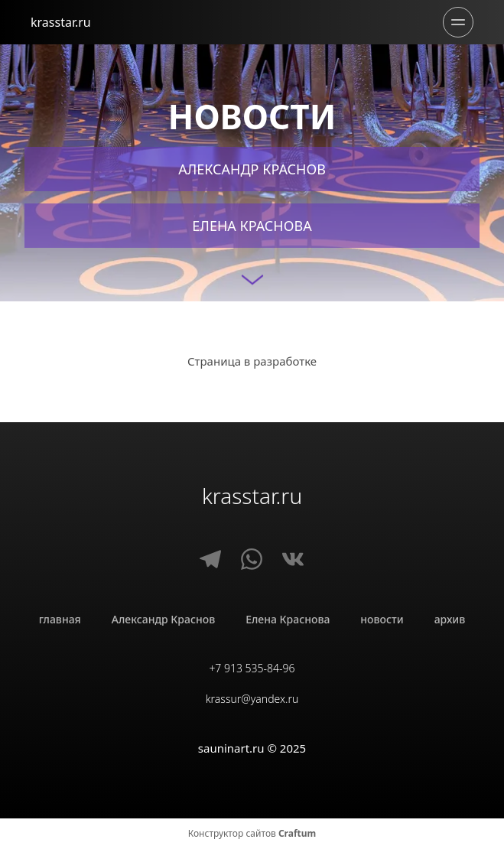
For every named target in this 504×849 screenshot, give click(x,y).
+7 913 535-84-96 (252, 668)
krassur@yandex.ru (252, 699)
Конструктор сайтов (252, 834)
